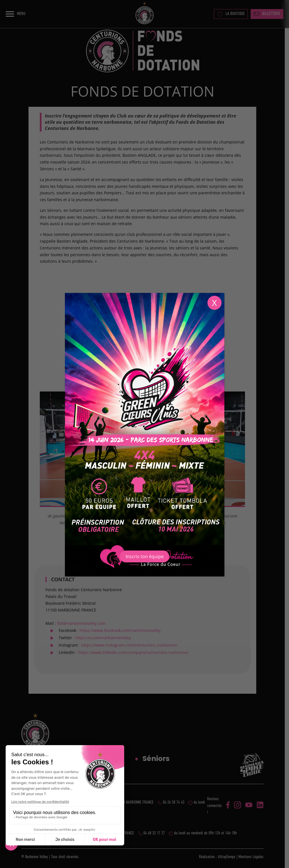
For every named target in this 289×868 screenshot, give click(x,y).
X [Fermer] (214, 303)
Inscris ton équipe (145, 556)
